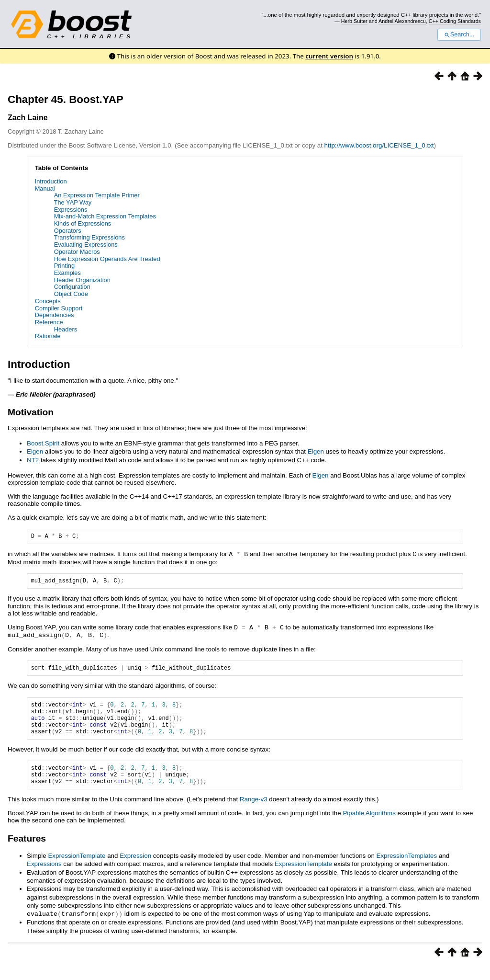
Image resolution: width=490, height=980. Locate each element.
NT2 (33, 460)
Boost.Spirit (43, 443)
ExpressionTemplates (407, 870)
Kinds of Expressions (83, 223)
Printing (64, 266)
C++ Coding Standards (455, 21)
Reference (49, 322)
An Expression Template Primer (97, 195)
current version (329, 56)
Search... (459, 34)
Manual (45, 188)
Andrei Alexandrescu (402, 21)
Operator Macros (77, 252)
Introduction (51, 181)
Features (27, 853)
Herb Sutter (354, 21)
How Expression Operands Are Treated (107, 259)
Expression (135, 870)
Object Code (71, 294)
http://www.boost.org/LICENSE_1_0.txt (379, 145)
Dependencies (55, 315)
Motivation (31, 412)
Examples (67, 273)
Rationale (48, 336)
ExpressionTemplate (77, 870)
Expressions (71, 210)
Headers (66, 329)
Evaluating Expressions (86, 245)
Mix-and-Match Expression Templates (105, 216)
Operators (68, 231)
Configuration (72, 287)
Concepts (48, 301)
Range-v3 (254, 814)
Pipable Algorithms (369, 827)
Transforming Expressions (89, 237)
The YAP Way (73, 202)
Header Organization (82, 280)
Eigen (35, 451)
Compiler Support (59, 308)
